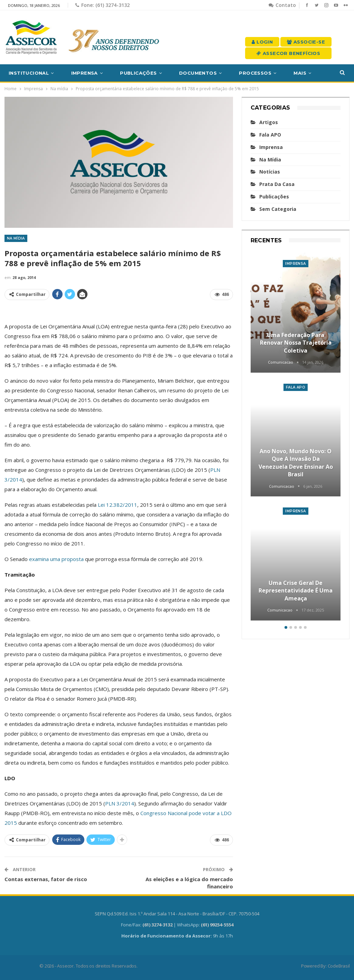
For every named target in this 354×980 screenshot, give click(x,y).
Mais (300, 73)
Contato (282, 5)
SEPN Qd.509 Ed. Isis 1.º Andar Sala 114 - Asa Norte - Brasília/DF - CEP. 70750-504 (177, 914)
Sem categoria (278, 209)
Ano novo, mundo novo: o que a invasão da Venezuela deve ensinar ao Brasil (296, 463)
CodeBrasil (339, 966)
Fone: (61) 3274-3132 (103, 5)
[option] (296, 437)
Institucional (29, 73)
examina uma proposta (56, 559)
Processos (255, 73)
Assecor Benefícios (288, 53)
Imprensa (85, 73)
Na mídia (16, 238)
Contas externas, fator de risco (46, 879)
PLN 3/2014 (120, 803)
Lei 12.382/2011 (118, 505)
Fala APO (270, 135)
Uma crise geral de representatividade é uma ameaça (296, 591)
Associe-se (306, 42)
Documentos (198, 73)
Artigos (269, 122)
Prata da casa (277, 184)
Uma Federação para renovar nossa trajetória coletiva (296, 343)
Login (262, 42)
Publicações (138, 73)
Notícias (270, 172)
